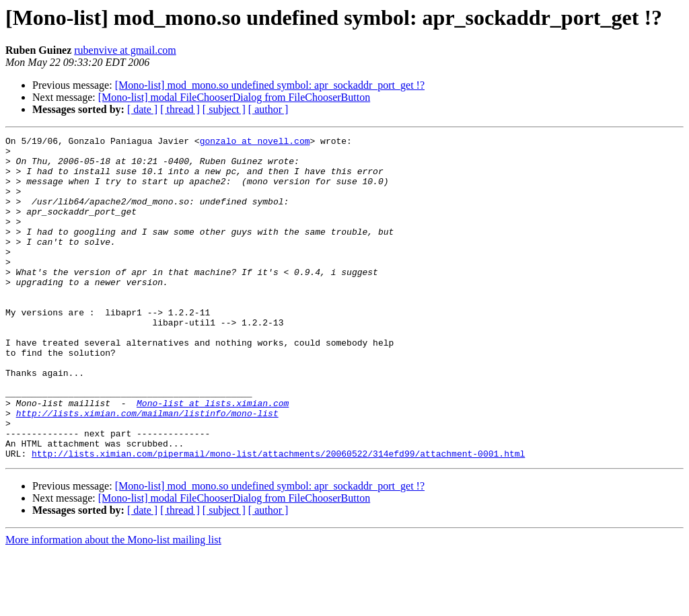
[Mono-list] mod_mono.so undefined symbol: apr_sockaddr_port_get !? (270, 85)
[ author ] (268, 109)
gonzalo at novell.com (255, 143)
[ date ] (142, 109)
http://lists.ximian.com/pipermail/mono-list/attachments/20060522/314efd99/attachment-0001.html (278, 518)
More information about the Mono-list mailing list (113, 604)
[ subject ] (224, 109)
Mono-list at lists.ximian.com (213, 457)
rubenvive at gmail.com (125, 50)
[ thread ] (180, 109)
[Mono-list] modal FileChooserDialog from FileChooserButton (234, 97)
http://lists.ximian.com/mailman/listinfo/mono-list (147, 469)
